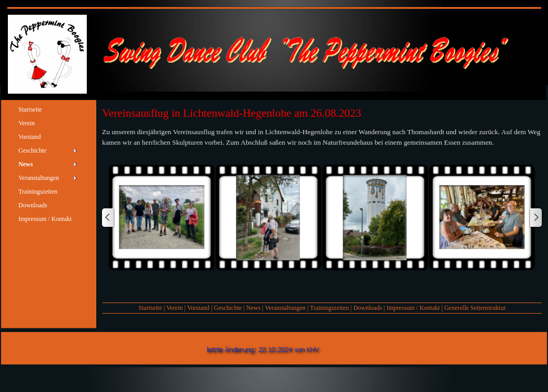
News (253, 308)
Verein (174, 308)
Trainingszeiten (329, 308)
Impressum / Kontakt (413, 308)
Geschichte (228, 308)
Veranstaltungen (285, 308)
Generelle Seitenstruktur (475, 308)
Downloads (368, 308)
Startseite (150, 308)
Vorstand (198, 308)
